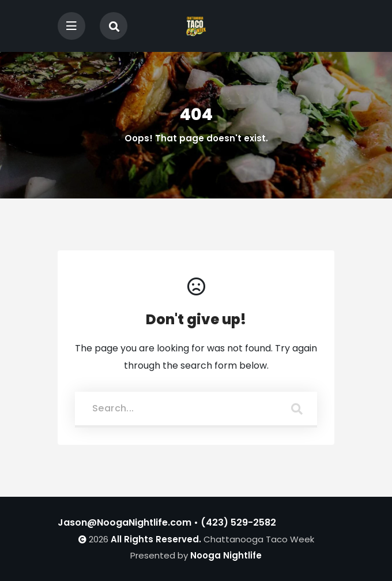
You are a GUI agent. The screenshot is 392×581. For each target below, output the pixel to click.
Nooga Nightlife (226, 555)
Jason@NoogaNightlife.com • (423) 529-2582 (167, 522)
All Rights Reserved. (156, 539)
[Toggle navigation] (71, 26)
